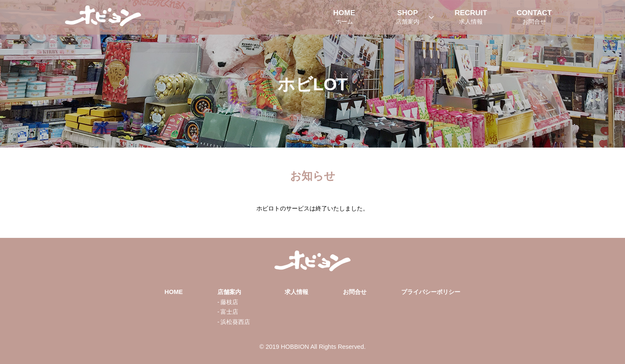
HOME (344, 17)
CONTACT (534, 17)
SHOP (408, 17)
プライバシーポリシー (431, 292)
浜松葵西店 (235, 322)
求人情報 (296, 292)
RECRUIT (471, 17)
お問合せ (355, 292)
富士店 (229, 312)
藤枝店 (229, 302)
